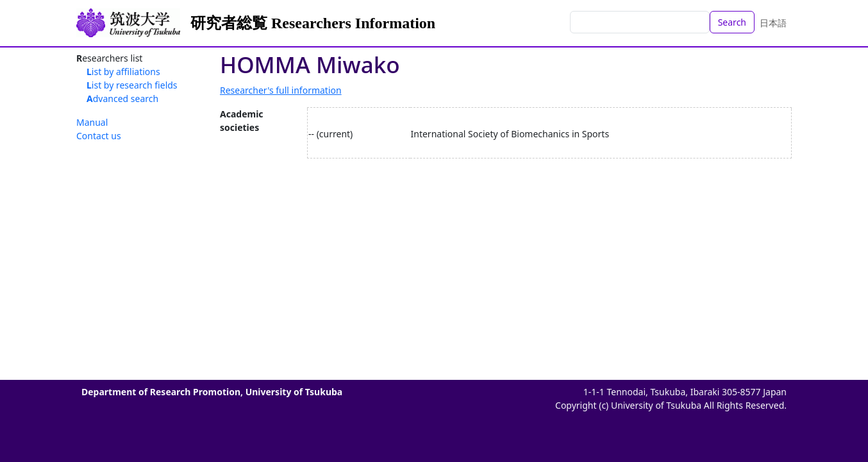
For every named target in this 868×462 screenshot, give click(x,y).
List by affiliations (123, 72)
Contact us (99, 136)
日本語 (773, 23)
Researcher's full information (281, 90)
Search (732, 22)
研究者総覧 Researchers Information (313, 23)
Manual (92, 122)
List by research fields (132, 85)
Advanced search (122, 98)
